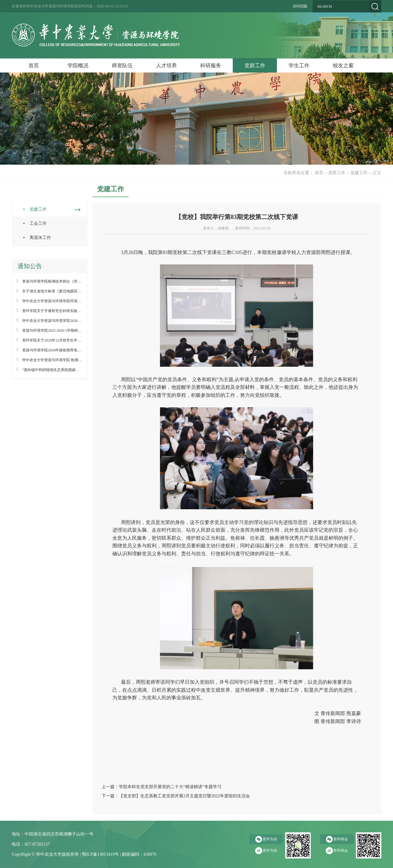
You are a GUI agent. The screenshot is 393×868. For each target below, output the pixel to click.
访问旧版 (300, 6)
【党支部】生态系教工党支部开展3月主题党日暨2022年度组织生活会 (184, 796)
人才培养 (166, 66)
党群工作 (255, 66)
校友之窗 (343, 66)
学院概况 (78, 66)
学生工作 (299, 66)
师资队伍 (122, 66)
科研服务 (211, 66)
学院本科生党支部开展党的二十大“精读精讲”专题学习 (170, 787)
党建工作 (359, 173)
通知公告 (30, 266)
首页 (34, 66)
